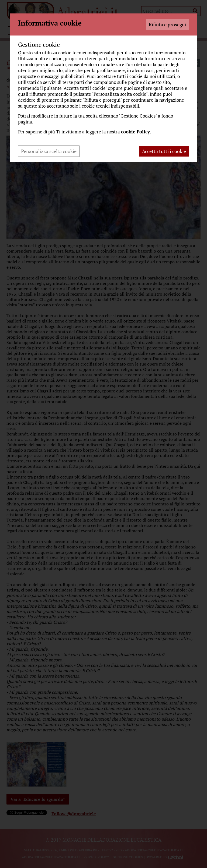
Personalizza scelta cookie (49, 151)
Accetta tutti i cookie (164, 151)
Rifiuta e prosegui (167, 24)
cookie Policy (135, 132)
